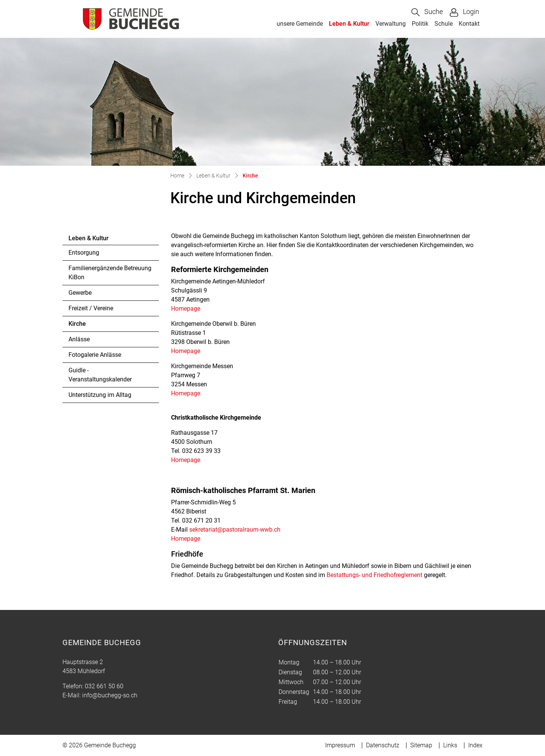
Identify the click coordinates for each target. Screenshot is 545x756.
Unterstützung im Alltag (100, 395)
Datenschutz (383, 745)
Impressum (340, 745)
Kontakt (469, 24)
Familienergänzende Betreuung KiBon (110, 273)
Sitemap (421, 745)
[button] (427, 12)
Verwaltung (391, 24)
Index (475, 745)
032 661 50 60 (104, 686)
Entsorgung (84, 253)
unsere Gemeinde (300, 24)
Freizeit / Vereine (91, 308)
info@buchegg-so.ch (110, 695)
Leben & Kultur (349, 24)
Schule (444, 24)
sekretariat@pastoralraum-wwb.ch (235, 530)
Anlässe (79, 339)
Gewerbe (80, 293)
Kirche (89, 326)
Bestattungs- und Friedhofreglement (374, 575)
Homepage (189, 309)
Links (450, 745)
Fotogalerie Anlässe (95, 355)
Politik (420, 24)
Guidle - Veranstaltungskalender (100, 375)
